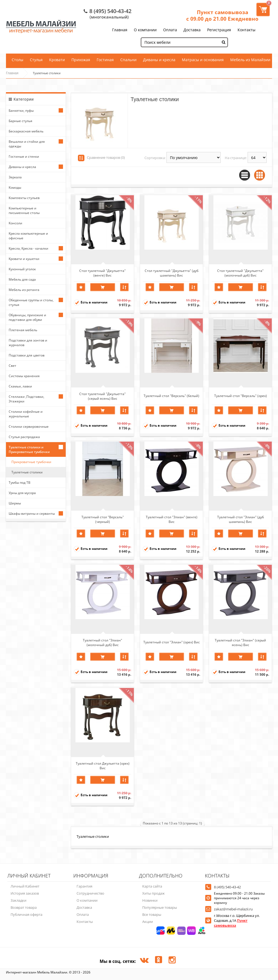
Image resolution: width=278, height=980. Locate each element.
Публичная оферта (26, 914)
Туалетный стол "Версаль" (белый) (171, 396)
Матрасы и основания (203, 60)
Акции (148, 922)
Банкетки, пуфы (21, 111)
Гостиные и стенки (24, 156)
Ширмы (15, 503)
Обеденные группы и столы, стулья (31, 302)
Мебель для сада (22, 279)
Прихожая (81, 60)
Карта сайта (152, 886)
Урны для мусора (22, 493)
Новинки (150, 900)
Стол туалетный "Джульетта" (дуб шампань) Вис (172, 273)
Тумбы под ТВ (20, 483)
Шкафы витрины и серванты (32, 514)
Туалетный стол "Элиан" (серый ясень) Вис (240, 642)
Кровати (57, 60)
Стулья (36, 60)
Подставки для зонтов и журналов (28, 343)
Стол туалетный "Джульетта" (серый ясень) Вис (102, 396)
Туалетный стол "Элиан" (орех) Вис (172, 642)
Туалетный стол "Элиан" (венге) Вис (172, 519)
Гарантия (84, 886)
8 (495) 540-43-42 (110, 11)
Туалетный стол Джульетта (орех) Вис (103, 765)
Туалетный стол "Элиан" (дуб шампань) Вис (241, 519)
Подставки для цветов (27, 355)
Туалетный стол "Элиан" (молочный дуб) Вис (102, 642)
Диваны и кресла (159, 60)
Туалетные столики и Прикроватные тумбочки (29, 449)
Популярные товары (160, 907)
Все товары (152, 914)
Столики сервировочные (29, 427)
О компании (145, 30)
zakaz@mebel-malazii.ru (233, 909)
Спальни (128, 60)
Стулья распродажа (24, 437)
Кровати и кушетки (24, 259)
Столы (18, 60)
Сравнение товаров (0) (106, 157)
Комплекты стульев (24, 198)
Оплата (170, 30)
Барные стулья (20, 121)
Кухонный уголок (22, 269)
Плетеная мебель (23, 330)
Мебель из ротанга (24, 290)
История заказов (25, 893)
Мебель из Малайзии (250, 60)
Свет (12, 366)
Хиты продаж (154, 893)
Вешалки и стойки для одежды (27, 144)
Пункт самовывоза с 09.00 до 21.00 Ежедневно (222, 15)
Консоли (15, 223)
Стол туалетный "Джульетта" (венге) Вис (102, 273)
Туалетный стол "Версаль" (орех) (241, 396)
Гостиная (105, 60)
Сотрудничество (90, 893)
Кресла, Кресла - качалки (29, 248)
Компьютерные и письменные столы (24, 210)
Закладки (18, 900)
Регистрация (219, 30)
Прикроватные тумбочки (31, 462)
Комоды (15, 187)
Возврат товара (24, 907)
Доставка (192, 30)
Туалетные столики (27, 472)
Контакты (247, 30)
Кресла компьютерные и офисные (28, 236)
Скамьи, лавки (20, 386)
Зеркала (15, 177)
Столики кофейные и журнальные (26, 414)
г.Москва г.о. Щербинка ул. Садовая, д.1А (237, 920)
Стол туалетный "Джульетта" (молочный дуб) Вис (240, 273)
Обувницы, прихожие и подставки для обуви (27, 317)
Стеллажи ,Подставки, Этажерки (26, 399)
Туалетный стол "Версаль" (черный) (103, 519)
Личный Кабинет (25, 886)
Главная (120, 30)
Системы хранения (24, 376)
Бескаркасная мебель (26, 131)
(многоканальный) (109, 17)
